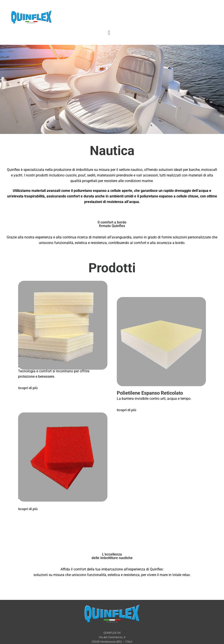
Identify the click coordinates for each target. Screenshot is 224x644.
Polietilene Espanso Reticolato (150, 393)
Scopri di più (28, 388)
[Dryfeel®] (63, 457)
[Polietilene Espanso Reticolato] (161, 342)
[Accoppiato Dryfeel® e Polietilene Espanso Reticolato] (63, 325)
